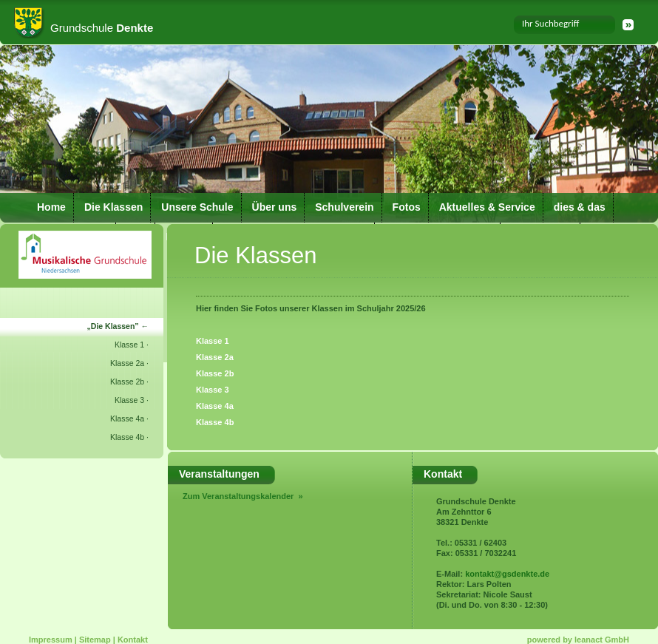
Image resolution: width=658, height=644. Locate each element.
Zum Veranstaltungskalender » (243, 496)
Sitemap (95, 640)
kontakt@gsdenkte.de (507, 574)
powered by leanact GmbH (578, 640)
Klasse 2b (127, 382)
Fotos (407, 207)
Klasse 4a (127, 418)
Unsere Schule (197, 207)
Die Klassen (113, 207)
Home (51, 207)
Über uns (275, 207)
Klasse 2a (127, 363)
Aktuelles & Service (487, 207)
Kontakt (133, 640)
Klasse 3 (129, 400)
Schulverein (344, 207)
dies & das (580, 207)
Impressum (51, 640)
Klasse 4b (127, 437)
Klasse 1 (129, 345)
